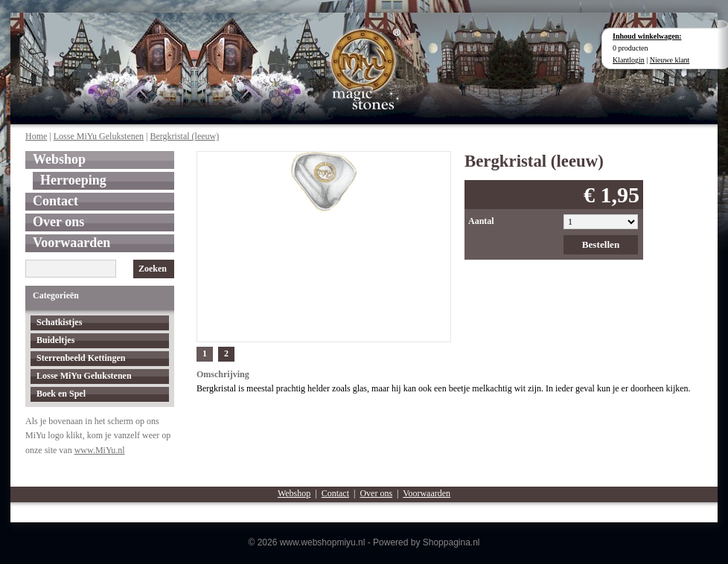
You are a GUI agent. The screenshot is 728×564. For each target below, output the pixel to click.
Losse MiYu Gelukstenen (99, 136)
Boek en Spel (61, 394)
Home (36, 136)
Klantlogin (629, 60)
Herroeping (73, 180)
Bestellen (601, 244)
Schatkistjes (59, 322)
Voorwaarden (71, 243)
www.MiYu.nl (100, 450)
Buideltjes (55, 340)
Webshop (59, 159)
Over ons (58, 222)
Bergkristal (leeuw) (184, 136)
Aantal (481, 221)
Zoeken (153, 269)
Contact (55, 201)
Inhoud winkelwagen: (647, 36)
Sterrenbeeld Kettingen (81, 358)
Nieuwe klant (670, 60)
